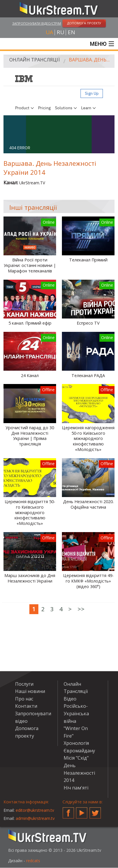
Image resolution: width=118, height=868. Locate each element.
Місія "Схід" (76, 758)
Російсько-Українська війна (76, 713)
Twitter (95, 811)
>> (81, 609)
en (71, 32)
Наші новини (30, 691)
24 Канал (30, 376)
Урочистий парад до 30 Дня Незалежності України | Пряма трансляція (30, 436)
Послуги (24, 684)
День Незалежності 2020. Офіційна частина (88, 504)
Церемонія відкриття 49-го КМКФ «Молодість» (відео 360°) (88, 581)
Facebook (68, 811)
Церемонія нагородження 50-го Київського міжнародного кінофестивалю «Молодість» (88, 439)
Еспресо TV (88, 323)
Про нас (24, 699)
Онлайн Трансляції (35, 60)
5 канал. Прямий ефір (30, 323)
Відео (70, 699)
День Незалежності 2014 (79, 773)
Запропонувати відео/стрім (37, 23)
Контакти (26, 706)
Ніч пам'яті (76, 788)
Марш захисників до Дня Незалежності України (30, 578)
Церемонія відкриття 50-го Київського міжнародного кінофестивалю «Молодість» (30, 513)
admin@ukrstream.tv (35, 818)
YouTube (82, 811)
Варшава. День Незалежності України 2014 (90, 60)
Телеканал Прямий (88, 260)
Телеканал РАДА (88, 376)
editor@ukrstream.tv (35, 810)
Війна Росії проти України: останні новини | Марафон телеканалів (30, 265)
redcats (33, 861)
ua (49, 32)
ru (60, 32)
